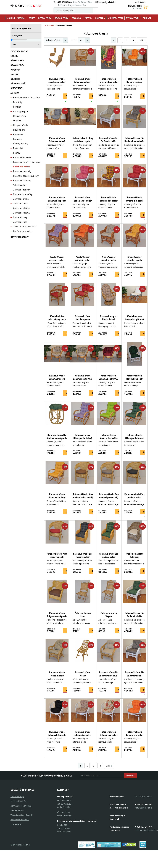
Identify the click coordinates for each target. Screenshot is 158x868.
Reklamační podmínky (20, 820)
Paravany (18, 139)
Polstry (17, 153)
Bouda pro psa (20, 111)
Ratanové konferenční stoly (27, 162)
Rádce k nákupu (17, 810)
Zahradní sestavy (22, 213)
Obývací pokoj (62, 18)
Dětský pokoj (45, 18)
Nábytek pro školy (20, 237)
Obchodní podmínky (19, 801)
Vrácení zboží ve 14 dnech (21, 815)
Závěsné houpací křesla (25, 227)
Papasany (18, 134)
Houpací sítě (19, 130)
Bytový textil (133, 18)
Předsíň (88, 18)
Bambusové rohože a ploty (26, 98)
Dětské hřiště (20, 116)
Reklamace (16, 824)
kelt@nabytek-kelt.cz (108, 2)
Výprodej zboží (115, 18)
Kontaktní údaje (17, 797)
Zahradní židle (20, 222)
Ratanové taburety (22, 180)
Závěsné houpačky (22, 231)
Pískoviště (18, 148)
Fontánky (18, 102)
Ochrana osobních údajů (21, 806)
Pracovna (76, 18)
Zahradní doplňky (22, 190)
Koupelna (100, 18)
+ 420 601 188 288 (64, 2)
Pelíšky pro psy (21, 144)
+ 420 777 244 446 (144, 827)
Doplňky (17, 121)
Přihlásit (140, 2)
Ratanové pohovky (22, 171)
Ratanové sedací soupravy (26, 176)
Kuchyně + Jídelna (16, 18)
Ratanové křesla (22, 167)
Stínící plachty (20, 185)
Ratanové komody (22, 157)
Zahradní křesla (21, 199)
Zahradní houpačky (23, 194)
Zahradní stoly (20, 217)
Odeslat (130, 775)
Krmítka (17, 107)
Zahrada (147, 18)
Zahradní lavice (21, 204)
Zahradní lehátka (22, 208)
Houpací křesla (20, 125)
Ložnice (31, 18)
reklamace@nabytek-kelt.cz (146, 830)
